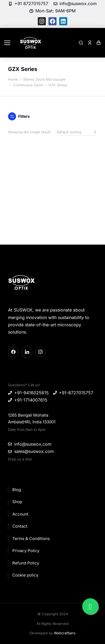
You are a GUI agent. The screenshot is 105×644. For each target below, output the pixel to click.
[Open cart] (99, 43)
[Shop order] (77, 132)
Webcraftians (65, 633)
